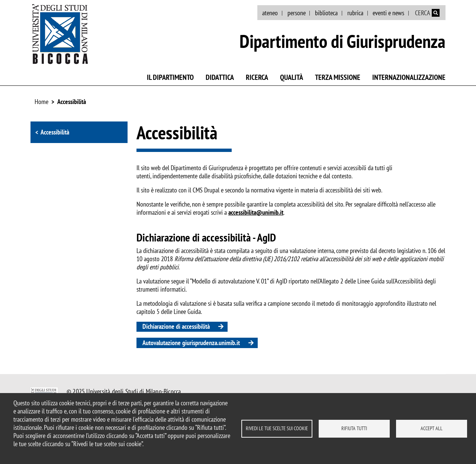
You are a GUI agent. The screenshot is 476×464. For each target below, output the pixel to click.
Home (41, 102)
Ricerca (257, 77)
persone (297, 13)
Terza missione (338, 77)
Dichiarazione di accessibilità (176, 326)
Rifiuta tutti (354, 428)
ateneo (270, 13)
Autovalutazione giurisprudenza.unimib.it (191, 343)
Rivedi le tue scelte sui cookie (277, 428)
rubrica (355, 13)
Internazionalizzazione (409, 77)
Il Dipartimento (170, 77)
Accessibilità (72, 102)
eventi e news (388, 13)
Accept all (432, 428)
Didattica (220, 77)
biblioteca (326, 13)
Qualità (292, 77)
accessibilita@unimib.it (256, 212)
